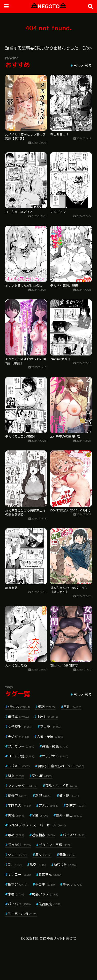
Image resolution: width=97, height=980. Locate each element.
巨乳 (72, 707)
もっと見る (83, 66)
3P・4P (42, 776)
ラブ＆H (19, 766)
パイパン (19, 904)
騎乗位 (18, 796)
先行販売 (50, 904)
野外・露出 (69, 815)
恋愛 (40, 815)
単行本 (18, 717)
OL (15, 865)
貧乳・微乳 (55, 746)
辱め (16, 835)
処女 (16, 776)
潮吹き (76, 805)
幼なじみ (65, 865)
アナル (48, 805)
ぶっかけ (19, 845)
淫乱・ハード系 (62, 786)
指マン (18, 884)
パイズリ (74, 835)
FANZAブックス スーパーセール (37, 825)
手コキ (45, 884)
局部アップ (45, 894)
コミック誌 (21, 756)
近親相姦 (43, 835)
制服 (43, 796)
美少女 (18, 736)
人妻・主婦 (50, 736)
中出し (47, 717)
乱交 (38, 865)
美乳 (16, 815)
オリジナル (55, 756)
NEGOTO (49, 6)
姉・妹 (69, 796)
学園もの (19, 805)
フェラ (51, 727)
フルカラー (21, 746)
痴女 (43, 855)
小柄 (16, 894)
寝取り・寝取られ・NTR (61, 766)
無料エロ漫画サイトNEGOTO (54, 938)
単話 (47, 707)
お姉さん (50, 874)
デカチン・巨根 (55, 845)
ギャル (72, 884)
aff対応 (19, 707)
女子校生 (20, 727)
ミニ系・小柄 (23, 914)
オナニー (19, 874)
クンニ (18, 855)
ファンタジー (23, 786)
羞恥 (67, 855)
